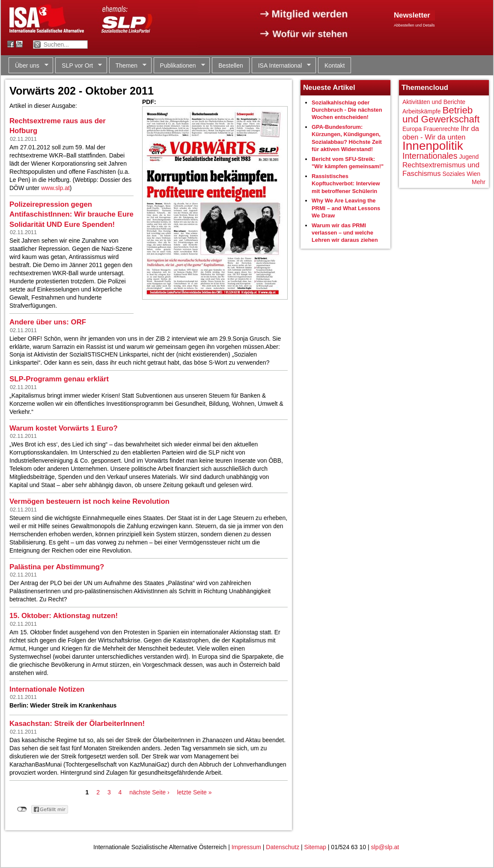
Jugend (469, 157)
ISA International (281, 66)
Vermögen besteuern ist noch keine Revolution (89, 501)
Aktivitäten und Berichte (434, 102)
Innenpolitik (433, 146)
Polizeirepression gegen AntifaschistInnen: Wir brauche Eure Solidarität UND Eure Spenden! (71, 214)
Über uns (28, 66)
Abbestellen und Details (414, 25)
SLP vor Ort (79, 66)
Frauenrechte (441, 129)
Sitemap (315, 847)
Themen (128, 66)
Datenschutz (283, 847)
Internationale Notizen (47, 689)
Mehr (479, 182)
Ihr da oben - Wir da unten (441, 133)
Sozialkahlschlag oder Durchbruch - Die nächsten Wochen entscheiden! (347, 110)
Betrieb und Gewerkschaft (441, 115)
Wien (473, 174)
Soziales (454, 174)
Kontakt (335, 65)
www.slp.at (55, 188)
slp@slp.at (385, 847)
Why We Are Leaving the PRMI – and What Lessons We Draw (346, 208)
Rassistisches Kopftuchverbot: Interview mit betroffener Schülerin (346, 184)
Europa (412, 129)
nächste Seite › (149, 792)
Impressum (246, 847)
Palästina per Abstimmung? (57, 567)
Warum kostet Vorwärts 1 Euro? (64, 428)
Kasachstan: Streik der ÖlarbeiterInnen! (77, 724)
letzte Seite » (195, 792)
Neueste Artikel (329, 88)
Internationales (430, 156)
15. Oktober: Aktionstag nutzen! (64, 616)
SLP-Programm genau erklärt (59, 379)
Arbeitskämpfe (421, 111)
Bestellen (231, 65)
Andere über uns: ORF (48, 322)
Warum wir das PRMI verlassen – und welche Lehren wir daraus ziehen (345, 233)
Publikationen (179, 66)
